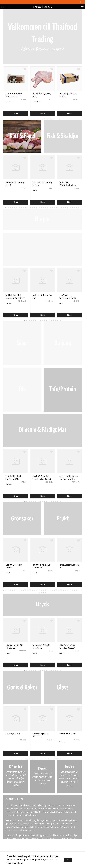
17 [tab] (60, 119)
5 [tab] (34, 119)
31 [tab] (72, 208)
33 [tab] (77, 208)
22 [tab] (52, 208)
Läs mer (16, 114)
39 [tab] (44, 593)
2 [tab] (27, 119)
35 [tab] (79, 590)
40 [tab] (46, 593)
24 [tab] (57, 208)
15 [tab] (56, 119)
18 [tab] (44, 208)
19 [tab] (46, 208)
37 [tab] (39, 593)
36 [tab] (81, 590)
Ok (68, 860)
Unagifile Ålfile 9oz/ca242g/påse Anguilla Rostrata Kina (68, 298)
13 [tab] (51, 119)
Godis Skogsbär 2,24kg (13, 734)
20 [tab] (48, 208)
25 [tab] (59, 208)
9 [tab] (42, 119)
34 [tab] (79, 208)
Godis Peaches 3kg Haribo (68, 734)
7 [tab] (38, 119)
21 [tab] (50, 208)
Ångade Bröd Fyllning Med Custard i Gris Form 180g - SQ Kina (42, 479)
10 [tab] (45, 119)
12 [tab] (49, 119)
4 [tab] (31, 119)
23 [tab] (55, 208)
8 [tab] (40, 119)
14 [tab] (54, 119)
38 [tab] (41, 593)
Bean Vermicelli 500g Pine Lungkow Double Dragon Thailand (68, 185)
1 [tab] (25, 119)
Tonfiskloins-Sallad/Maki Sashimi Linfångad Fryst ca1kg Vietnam (15, 298)
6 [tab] (36, 119)
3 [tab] (29, 119)
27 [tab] (64, 208)
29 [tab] (68, 208)
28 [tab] (66, 208)
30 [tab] (70, 208)
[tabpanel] (16, 91)
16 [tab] (58, 119)
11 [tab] (47, 119)
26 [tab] (61, 208)
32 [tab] (75, 208)
